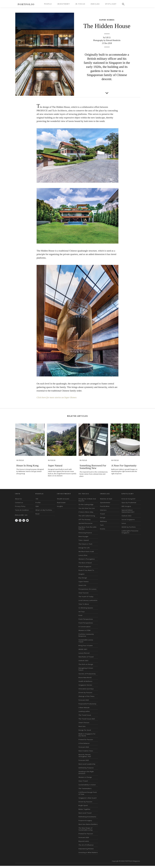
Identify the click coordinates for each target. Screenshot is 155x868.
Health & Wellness (85, 693)
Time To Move (84, 616)
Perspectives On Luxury (88, 601)
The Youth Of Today (86, 608)
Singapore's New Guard (88, 810)
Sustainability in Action (87, 796)
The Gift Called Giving (87, 527)
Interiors (103, 522)
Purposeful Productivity (87, 715)
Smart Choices (84, 734)
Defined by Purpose (86, 779)
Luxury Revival (84, 665)
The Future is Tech (85, 556)
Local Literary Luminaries (88, 612)
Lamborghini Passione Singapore (130, 543)
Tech (102, 537)
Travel (102, 526)
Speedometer (105, 514)
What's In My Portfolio (44, 522)
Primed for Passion (86, 751)
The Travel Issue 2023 (87, 731)
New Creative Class (86, 762)
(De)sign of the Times (87, 708)
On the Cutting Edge (86, 516)
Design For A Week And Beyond (87, 511)
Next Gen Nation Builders (88, 836)
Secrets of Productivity (87, 685)
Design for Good (85, 742)
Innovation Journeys (86, 700)
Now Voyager (84, 548)
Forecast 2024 (84, 759)
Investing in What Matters (88, 864)
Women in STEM (84, 642)
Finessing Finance (85, 544)
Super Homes (84, 593)
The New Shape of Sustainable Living (85, 841)
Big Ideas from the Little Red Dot (88, 540)
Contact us (19, 514)
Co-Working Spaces (86, 620)
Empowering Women (86, 860)
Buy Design (83, 589)
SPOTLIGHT (111, 4)
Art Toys (82, 623)
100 (37, 510)
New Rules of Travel (86, 668)
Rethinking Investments (87, 828)
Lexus (124, 535)
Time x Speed (84, 552)
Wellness (104, 533)
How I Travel (83, 793)
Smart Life (82, 597)
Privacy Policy (20, 518)
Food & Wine (105, 518)
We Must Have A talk (86, 563)
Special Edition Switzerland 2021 (128, 523)
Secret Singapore (128, 531)
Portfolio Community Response (86, 647)
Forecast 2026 (84, 849)
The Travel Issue (85, 727)
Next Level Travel (85, 825)
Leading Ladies (84, 723)
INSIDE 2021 (83, 661)
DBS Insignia (126, 518)
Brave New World (85, 689)
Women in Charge (85, 789)
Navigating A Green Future (86, 681)
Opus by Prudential (129, 514)
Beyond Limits (84, 853)
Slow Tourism (84, 604)
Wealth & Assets (63, 510)
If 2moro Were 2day (86, 524)
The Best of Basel (85, 574)
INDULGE (95, 4)
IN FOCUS (80, 4)
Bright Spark (83, 817)
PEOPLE (48, 4)
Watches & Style (106, 510)
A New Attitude (84, 719)
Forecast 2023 (84, 712)
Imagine (82, 586)
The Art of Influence (86, 857)
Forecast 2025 (84, 772)
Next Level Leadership (87, 776)
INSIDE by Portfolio (129, 539)
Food (80, 627)
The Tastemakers (85, 800)
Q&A (37, 518)
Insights (60, 518)
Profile (38, 514)
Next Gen (82, 738)
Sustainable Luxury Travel (86, 652)
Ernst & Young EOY (129, 510)
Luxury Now (83, 567)
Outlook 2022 (83, 672)
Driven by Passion (85, 704)
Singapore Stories (85, 697)
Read (37, 526)
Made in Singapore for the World (87, 746)
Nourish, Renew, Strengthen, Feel (85, 767)
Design (103, 529)
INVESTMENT (64, 4)
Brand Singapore (85, 578)
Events (103, 541)
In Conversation (85, 638)
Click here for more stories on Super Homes (57, 409)
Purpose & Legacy (85, 832)
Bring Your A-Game (86, 657)
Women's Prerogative (87, 571)
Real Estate (61, 514)
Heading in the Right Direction (86, 784)
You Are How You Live (87, 520)
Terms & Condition (22, 522)
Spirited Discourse (86, 535)
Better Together (84, 821)
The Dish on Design (86, 676)
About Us (18, 510)
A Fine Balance (84, 755)
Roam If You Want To (86, 582)
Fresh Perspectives (86, 631)
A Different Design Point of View (88, 805)
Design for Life (84, 559)
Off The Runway (85, 531)
